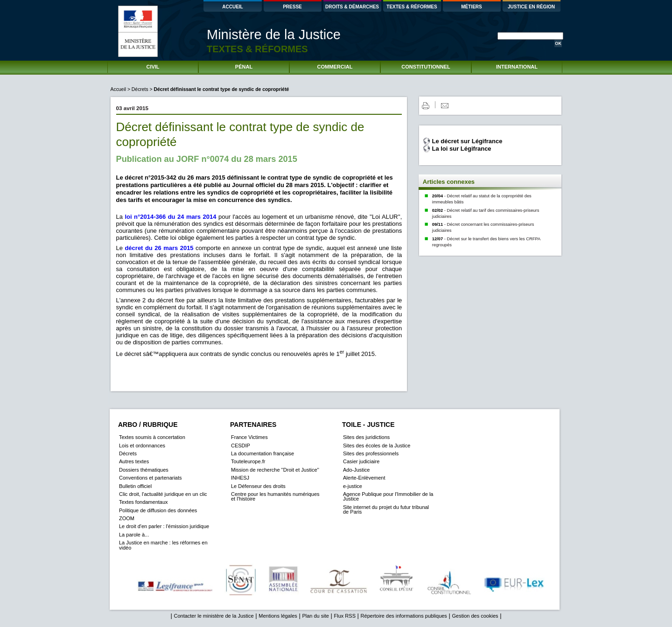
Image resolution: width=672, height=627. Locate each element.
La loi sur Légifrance (461, 149)
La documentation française (262, 453)
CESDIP (241, 446)
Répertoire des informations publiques (404, 616)
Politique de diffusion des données (158, 510)
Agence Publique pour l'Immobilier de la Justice (388, 496)
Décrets (140, 89)
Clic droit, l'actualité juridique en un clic (163, 494)
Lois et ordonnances (142, 446)
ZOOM (127, 518)
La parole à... (134, 535)
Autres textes (134, 461)
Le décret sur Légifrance (467, 141)
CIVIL (153, 67)
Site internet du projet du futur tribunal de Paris (386, 509)
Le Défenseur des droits (258, 486)
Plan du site (315, 616)
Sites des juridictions (366, 437)
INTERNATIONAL (517, 67)
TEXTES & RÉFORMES (412, 7)
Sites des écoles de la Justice (377, 446)
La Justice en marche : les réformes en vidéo (163, 545)
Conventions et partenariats (150, 478)
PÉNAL (244, 67)
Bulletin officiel (135, 486)
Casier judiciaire (361, 461)
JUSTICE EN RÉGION (531, 7)
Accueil (119, 89)
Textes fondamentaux (143, 502)
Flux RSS (345, 616)
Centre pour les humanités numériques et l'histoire (275, 496)
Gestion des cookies (475, 616)
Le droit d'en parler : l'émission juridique (164, 526)
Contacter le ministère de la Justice (213, 616)
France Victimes (249, 437)
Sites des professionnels (371, 453)
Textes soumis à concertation (152, 437)
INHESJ (240, 478)
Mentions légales (278, 616)
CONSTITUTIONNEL (426, 67)
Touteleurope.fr (248, 461)
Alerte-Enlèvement (364, 478)
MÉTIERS (471, 7)
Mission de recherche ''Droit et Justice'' (275, 470)
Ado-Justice (356, 470)
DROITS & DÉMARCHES (352, 7)
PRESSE (292, 7)
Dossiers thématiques (144, 470)
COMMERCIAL (335, 67)
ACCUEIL (232, 7)
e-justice (353, 486)
